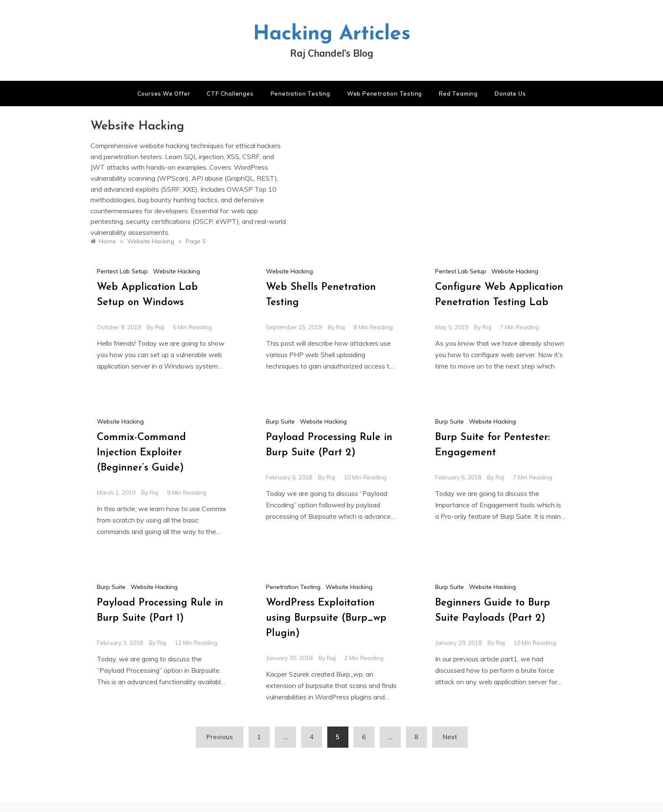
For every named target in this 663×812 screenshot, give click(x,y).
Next (450, 737)
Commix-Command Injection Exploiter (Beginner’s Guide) (141, 453)
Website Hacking (177, 271)
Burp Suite (280, 421)
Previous (220, 737)
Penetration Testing (300, 94)
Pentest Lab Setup (122, 271)
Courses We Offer (164, 94)
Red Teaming (458, 94)
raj (160, 327)
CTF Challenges (230, 94)
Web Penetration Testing (385, 94)
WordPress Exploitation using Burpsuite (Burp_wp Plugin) (326, 618)
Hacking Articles (332, 34)
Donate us (510, 94)
